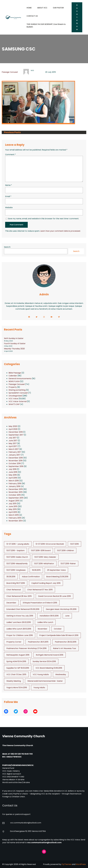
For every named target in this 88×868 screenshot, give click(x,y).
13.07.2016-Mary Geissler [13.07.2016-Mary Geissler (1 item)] (45, 557)
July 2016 (13, 469)
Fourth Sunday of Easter (15, 344)
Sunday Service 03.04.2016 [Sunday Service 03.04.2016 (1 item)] (44, 661)
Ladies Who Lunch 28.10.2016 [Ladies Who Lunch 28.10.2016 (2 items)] (19, 629)
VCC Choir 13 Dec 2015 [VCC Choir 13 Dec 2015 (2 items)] (16, 674)
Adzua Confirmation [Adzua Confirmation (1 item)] (31, 577)
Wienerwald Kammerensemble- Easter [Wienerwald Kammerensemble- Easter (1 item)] (45, 681)
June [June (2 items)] (67, 616)
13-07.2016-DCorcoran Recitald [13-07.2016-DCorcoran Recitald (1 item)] (50, 544)
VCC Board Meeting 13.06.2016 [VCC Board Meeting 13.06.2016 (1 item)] (49, 668)
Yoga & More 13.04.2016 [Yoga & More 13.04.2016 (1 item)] (17, 688)
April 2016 (13, 478)
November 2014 (16, 521)
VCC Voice (13, 399)
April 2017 (13, 446)
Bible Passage (15, 373)
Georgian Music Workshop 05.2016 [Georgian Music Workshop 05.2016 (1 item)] (61, 609)
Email (8, 196)
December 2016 (16, 458)
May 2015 (13, 509)
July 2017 (13, 438)
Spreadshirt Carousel (18, 393)
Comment (10, 154)
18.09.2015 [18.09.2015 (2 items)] (36, 570)
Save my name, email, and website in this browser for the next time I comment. (43, 219)
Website (9, 207)
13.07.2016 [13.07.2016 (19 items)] (74, 544)
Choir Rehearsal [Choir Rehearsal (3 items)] (14, 590)
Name (9, 185)
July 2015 (13, 504)
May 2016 (13, 475)
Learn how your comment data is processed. (60, 231)
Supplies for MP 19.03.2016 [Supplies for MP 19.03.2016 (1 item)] (18, 668)
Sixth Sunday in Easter (14, 338)
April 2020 (13, 429)
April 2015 (13, 512)
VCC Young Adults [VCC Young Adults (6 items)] (41, 674)
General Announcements (20, 379)
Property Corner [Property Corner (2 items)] (14, 642)
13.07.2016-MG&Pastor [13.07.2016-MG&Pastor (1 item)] (44, 564)
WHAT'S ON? (14, 404)
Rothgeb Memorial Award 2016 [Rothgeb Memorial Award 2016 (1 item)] (50, 655)
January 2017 (14, 455)
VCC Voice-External (18, 401)
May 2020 (13, 426)
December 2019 (16, 432)
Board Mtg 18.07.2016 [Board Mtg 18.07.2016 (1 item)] (16, 583)
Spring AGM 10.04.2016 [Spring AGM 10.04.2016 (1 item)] (16, 661)
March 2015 (14, 515)
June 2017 (13, 441)
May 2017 (13, 443)
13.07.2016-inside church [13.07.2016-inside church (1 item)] (17, 557)
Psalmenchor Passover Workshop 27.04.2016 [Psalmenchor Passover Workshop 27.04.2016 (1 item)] (26, 648)
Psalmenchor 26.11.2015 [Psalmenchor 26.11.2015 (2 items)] (38, 642)
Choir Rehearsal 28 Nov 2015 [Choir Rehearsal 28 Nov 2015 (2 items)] (19, 596)
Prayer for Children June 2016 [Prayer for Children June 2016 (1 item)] (20, 635)
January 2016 (14, 486)
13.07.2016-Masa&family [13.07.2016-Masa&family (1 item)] (17, 564)
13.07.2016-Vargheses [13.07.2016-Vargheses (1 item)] (16, 570)
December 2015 (16, 489)
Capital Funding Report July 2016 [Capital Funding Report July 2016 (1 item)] (46, 583)
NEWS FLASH (14, 381)
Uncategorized (15, 396)
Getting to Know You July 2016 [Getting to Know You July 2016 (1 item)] (20, 616)
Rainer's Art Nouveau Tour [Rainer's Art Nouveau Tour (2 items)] (65, 648)
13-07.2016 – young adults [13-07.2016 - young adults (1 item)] (18, 544)
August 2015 (14, 501)
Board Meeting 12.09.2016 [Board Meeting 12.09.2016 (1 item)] (57, 577)
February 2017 (15, 452)
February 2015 (15, 518)
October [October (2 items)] (58, 629)
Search (7, 247)
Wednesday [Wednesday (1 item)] (61, 674)
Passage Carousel (10, 72)
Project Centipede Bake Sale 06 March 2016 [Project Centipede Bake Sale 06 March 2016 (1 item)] (59, 635)
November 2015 (16, 492)
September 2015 (16, 498)
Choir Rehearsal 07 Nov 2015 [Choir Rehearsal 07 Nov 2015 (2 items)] (40, 590)
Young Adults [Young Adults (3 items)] (39, 688)
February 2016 (15, 484)
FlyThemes (67, 864)
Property (13, 387)
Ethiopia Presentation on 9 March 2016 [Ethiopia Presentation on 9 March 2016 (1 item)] (40, 603)
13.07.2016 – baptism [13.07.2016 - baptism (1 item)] (15, 550)
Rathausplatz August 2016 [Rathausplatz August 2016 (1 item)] (18, 655)
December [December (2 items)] (11, 603)
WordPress (81, 864)
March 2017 (14, 449)
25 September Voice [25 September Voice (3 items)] (56, 570)
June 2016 (13, 472)
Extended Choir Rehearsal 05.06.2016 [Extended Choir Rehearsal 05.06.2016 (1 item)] (23, 609)
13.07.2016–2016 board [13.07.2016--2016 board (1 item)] (41, 550)
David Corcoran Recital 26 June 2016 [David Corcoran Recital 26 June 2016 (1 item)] (54, 596)
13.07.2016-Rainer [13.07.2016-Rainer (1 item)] (68, 564)
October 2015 (15, 495)
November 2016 (16, 461)
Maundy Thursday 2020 (14, 349)
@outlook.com (35, 823)
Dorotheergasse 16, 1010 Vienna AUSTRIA (28, 831)
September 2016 (16, 466)
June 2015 (13, 506)
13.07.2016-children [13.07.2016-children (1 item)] (65, 550)
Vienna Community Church (24, 736)
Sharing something (17, 390)
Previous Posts (12, 132)
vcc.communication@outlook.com (44, 843)
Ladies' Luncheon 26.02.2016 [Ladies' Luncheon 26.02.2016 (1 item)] (19, 622)
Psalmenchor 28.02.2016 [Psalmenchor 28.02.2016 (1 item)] (66, 642)
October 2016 (15, 463)
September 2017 (16, 435)
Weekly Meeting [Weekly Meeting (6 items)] (14, 681)
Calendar (13, 376)
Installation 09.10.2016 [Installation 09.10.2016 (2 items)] (49, 616)
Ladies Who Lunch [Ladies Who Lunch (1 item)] (45, 622)
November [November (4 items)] (43, 629)
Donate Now (77, 17)
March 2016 (14, 481)
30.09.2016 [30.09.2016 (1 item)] (11, 577)
